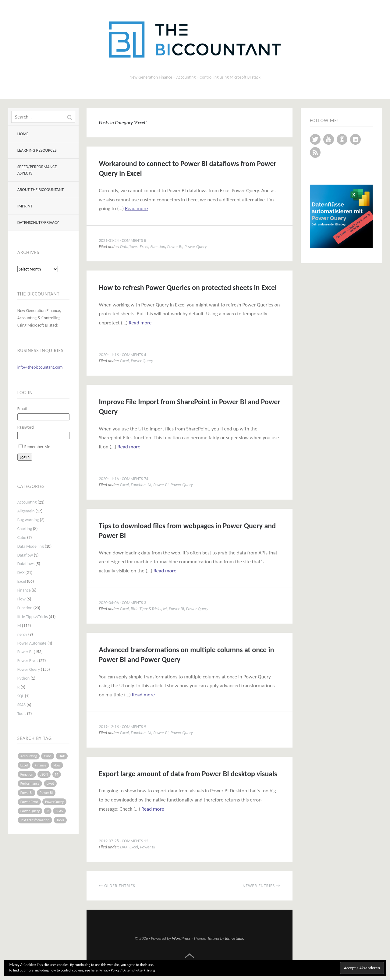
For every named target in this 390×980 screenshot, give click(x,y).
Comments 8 (134, 241)
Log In (25, 457)
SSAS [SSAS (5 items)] (59, 811)
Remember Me (37, 447)
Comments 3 (134, 603)
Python (24, 678)
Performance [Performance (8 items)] (30, 784)
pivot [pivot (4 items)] (50, 784)
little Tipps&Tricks (33, 617)
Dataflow (25, 555)
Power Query (29, 669)
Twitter (315, 139)
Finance (24, 590)
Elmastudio (235, 938)
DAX (21, 573)
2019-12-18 (109, 727)
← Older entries (117, 886)
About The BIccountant (41, 190)
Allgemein (26, 511)
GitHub (342, 139)
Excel (22, 581)
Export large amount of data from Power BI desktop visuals (188, 774)
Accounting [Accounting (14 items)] (29, 756)
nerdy (22, 634)
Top (190, 956)
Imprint (25, 206)
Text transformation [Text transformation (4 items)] (35, 820)
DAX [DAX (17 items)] (62, 756)
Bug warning (28, 520)
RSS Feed (315, 152)
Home (23, 134)
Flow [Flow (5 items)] (57, 765)
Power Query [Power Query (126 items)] (30, 811)
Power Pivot (28, 661)
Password (26, 427)
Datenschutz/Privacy (38, 223)
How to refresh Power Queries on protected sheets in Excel (188, 287)
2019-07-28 (109, 841)
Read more (136, 209)
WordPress (181, 938)
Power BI (25, 652)
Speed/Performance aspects (37, 170)
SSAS (21, 705)
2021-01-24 (109, 241)
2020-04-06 (109, 603)
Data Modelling (31, 546)
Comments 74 (135, 479)
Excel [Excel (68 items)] (24, 765)
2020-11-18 (109, 355)
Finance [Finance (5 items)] (41, 765)
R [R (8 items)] (48, 811)
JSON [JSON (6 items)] (44, 774)
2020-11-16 (109, 479)
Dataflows (26, 564)
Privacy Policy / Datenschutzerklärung (127, 970)
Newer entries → (261, 886)
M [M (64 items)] (57, 774)
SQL (21, 696)
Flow (21, 599)
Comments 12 (135, 841)
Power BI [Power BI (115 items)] (46, 793)
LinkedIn (355, 139)
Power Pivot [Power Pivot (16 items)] (29, 802)
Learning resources (37, 150)
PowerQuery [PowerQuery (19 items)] (54, 802)
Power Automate (32, 643)
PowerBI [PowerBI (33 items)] (27, 793)
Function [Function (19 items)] (27, 774)
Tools (22, 714)
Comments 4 (134, 355)
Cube (22, 538)
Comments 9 (134, 727)
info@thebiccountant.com (40, 367)
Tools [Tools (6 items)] (60, 820)
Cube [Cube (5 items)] (48, 756)
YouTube (329, 139)
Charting (25, 529)
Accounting (27, 502)
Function (25, 608)
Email (22, 409)
